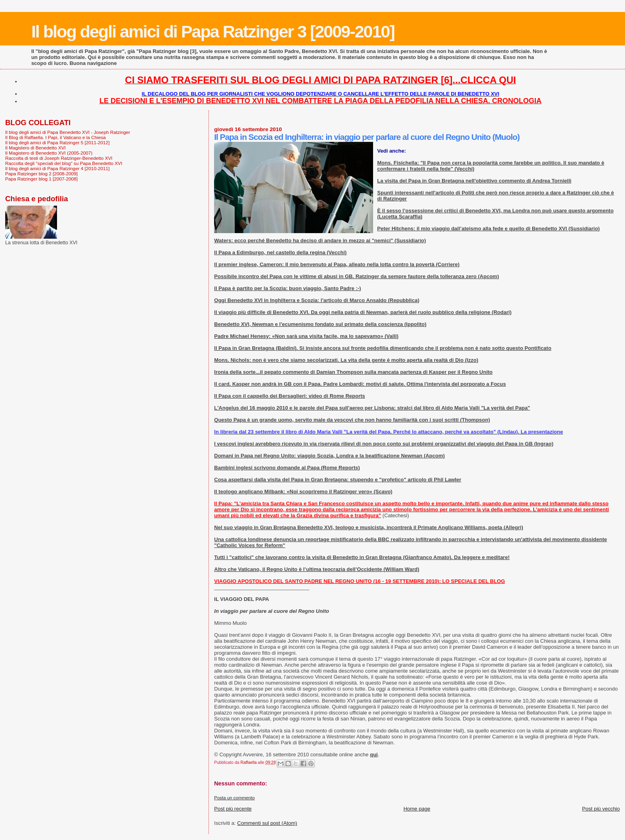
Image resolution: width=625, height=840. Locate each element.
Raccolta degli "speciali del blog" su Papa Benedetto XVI (64, 163)
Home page (417, 809)
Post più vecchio (601, 809)
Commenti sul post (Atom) (267, 823)
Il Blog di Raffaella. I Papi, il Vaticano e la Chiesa (55, 137)
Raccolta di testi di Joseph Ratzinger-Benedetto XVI (59, 158)
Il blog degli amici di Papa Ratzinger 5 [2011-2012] (57, 142)
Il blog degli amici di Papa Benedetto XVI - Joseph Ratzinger (68, 132)
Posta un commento (234, 798)
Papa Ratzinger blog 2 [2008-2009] (41, 174)
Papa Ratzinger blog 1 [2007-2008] (41, 179)
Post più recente (233, 809)
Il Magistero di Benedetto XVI (35, 148)
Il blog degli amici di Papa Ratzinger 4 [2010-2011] (57, 168)
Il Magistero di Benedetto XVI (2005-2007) (49, 153)
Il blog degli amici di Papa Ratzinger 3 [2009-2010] (213, 31)
